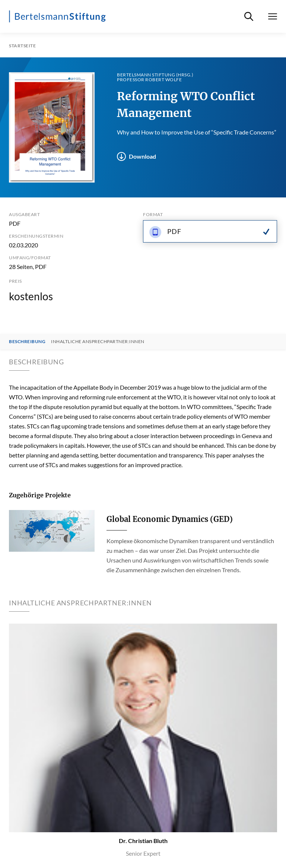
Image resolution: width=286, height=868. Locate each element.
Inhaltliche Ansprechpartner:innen (98, 342)
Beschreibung (27, 342)
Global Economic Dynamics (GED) (170, 519)
